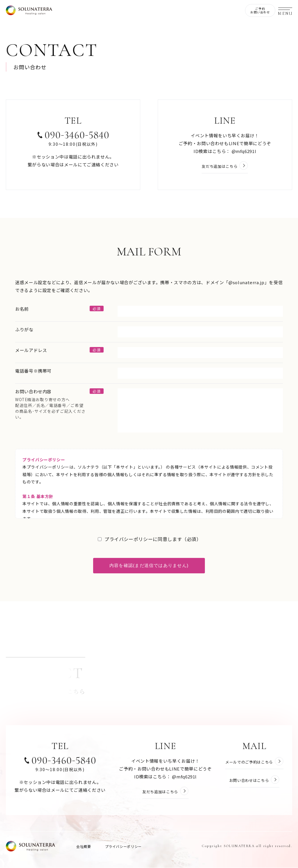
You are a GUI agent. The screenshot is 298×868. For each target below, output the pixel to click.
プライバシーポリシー (123, 847)
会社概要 (84, 847)
